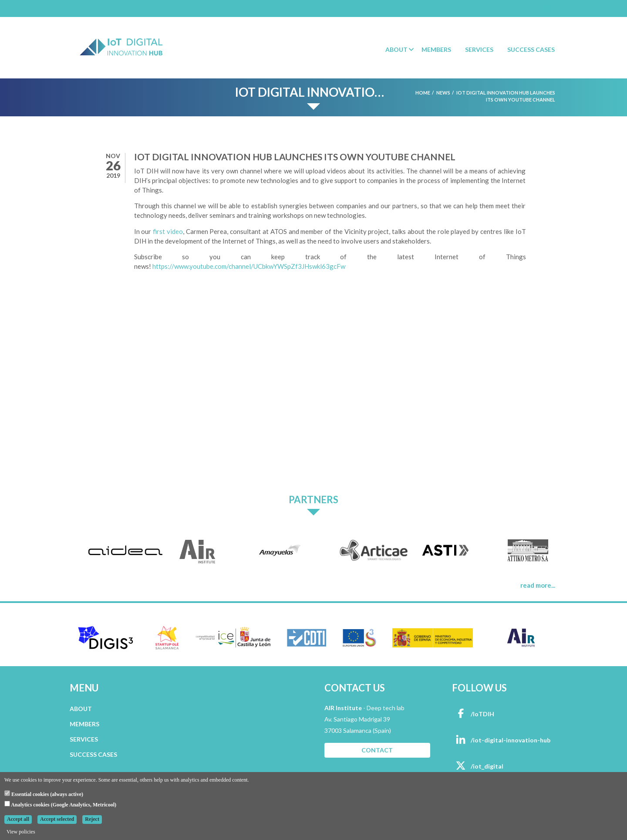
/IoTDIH (473, 714)
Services (479, 49)
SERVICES (84, 739)
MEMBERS (84, 724)
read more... (538, 585)
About (396, 49)
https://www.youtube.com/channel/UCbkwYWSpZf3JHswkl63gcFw (249, 266)
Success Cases (531, 49)
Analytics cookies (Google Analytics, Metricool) (60, 804)
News (443, 93)
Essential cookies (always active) (44, 794)
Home (423, 93)
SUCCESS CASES (93, 754)
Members (436, 49)
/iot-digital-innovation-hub (501, 740)
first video (168, 231)
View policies (21, 832)
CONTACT (377, 750)
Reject (92, 819)
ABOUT (81, 709)
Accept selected (57, 819)
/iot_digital (478, 766)
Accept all (18, 819)
